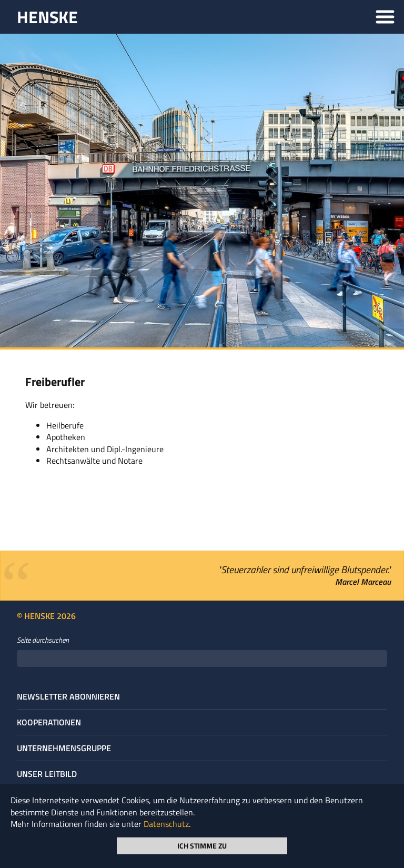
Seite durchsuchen (43, 640)
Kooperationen (49, 722)
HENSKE (47, 17)
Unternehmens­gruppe (64, 748)
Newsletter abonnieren (68, 696)
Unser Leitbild (47, 774)
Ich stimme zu (202, 845)
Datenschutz (166, 824)
